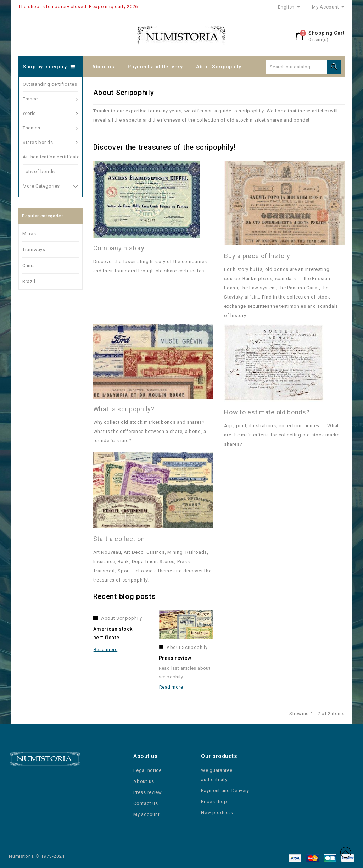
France (51, 99)
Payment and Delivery (155, 67)
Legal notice (147, 770)
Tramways (34, 249)
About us (103, 67)
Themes (51, 128)
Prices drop (214, 802)
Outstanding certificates (50, 84)
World (51, 113)
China (29, 265)
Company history (119, 248)
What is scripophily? (124, 409)
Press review (175, 658)
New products (217, 813)
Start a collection (119, 539)
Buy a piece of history (257, 256)
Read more (106, 649)
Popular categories (43, 216)
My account (146, 814)
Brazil (29, 281)
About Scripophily (219, 67)
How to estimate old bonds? (267, 412)
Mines (29, 233)
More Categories (51, 185)
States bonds (51, 143)
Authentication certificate (51, 157)
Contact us (146, 803)
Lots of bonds (39, 171)
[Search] (303, 67)
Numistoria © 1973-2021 (37, 856)
